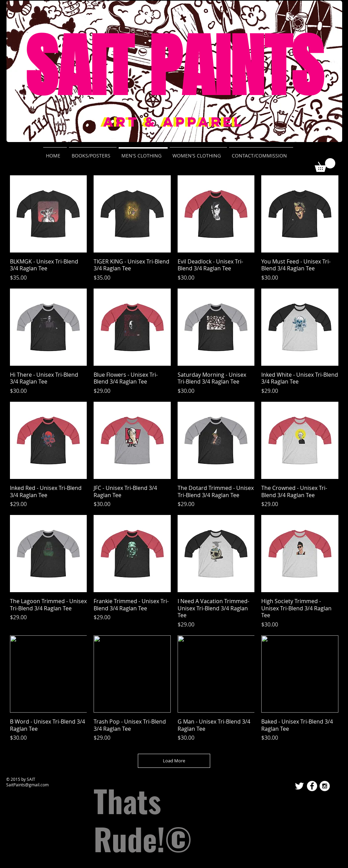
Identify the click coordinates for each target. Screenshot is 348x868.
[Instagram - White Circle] (325, 786)
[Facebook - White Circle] (312, 786)
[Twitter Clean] (299, 786)
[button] (325, 165)
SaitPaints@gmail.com (27, 785)
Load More (174, 761)
